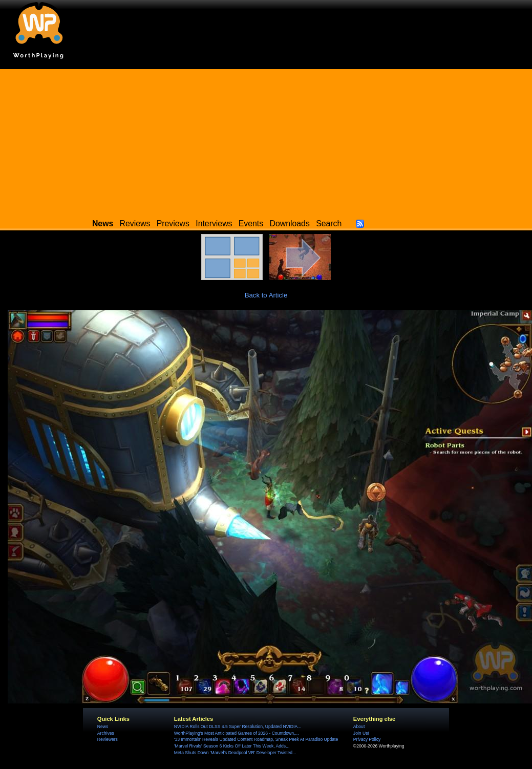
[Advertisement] (266, 141)
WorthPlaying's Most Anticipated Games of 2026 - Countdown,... (237, 733)
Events (251, 223)
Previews (173, 223)
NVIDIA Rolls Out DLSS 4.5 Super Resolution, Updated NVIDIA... (238, 727)
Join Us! (361, 733)
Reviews (135, 223)
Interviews (214, 223)
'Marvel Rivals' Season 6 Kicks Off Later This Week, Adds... (232, 746)
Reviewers (108, 739)
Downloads (290, 223)
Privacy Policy (367, 739)
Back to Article (266, 295)
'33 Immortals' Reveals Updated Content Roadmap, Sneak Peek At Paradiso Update (256, 739)
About (359, 727)
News (103, 727)
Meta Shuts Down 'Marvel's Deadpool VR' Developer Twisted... (235, 753)
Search (329, 223)
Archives (106, 733)
